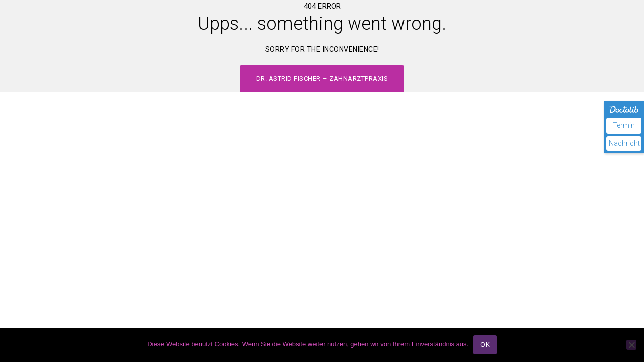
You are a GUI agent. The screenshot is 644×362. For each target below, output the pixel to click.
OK (485, 345)
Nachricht (624, 143)
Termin (624, 125)
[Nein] (631, 345)
